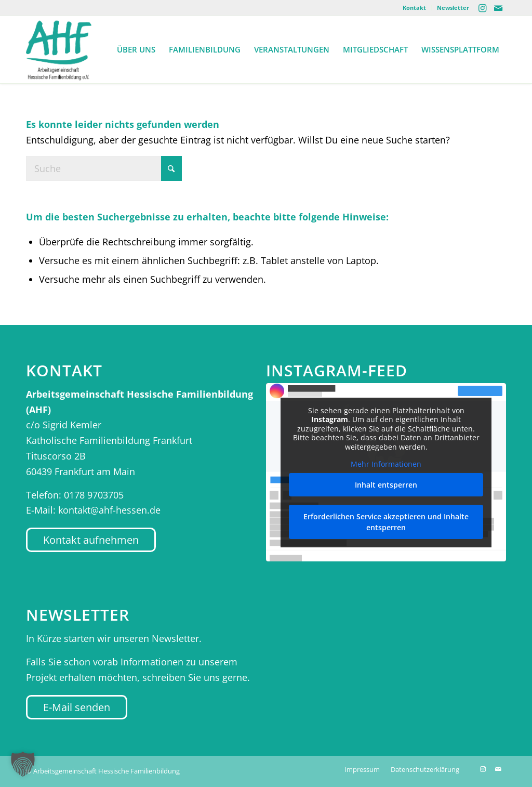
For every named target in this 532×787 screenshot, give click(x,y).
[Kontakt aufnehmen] (91, 540)
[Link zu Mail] (498, 8)
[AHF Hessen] (59, 49)
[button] (23, 764)
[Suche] (104, 168)
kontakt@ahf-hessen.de (109, 510)
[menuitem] (415, 8)
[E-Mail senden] (77, 707)
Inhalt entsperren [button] (386, 485)
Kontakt (414, 8)
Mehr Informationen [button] (386, 464)
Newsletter (453, 8)
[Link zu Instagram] (482, 8)
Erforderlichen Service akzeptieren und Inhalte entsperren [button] (386, 522)
